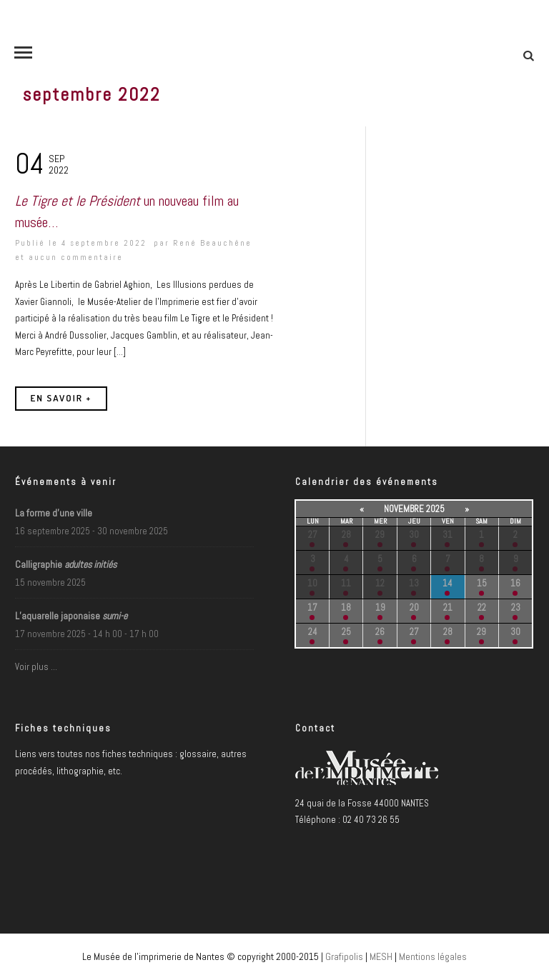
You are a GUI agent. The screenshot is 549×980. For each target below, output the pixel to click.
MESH (381, 956)
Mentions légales (433, 956)
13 (414, 583)
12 (380, 583)
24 (313, 632)
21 (448, 607)
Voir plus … (36, 667)
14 (447, 583)
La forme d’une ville (54, 513)
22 (482, 607)
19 (380, 607)
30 (414, 535)
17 (312, 607)
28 (346, 535)
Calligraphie (66, 564)
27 (313, 535)
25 (346, 632)
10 (312, 583)
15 (482, 583)
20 (414, 607)
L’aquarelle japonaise (71, 616)
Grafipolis (344, 956)
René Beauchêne (212, 243)
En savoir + (61, 398)
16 (515, 583)
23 (516, 607)
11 (346, 583)
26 (380, 632)
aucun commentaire (76, 257)
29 (380, 535)
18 (346, 607)
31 (447, 535)
